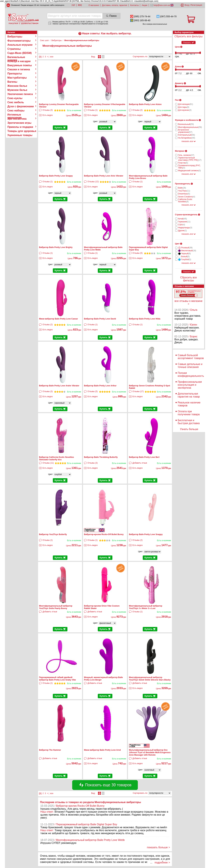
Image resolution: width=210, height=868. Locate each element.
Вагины (12, 82)
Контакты (135, 5)
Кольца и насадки (19, 61)
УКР (73, 5)
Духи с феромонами (21, 106)
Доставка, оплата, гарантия (115, 5)
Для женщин (186, 104)
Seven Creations (187, 197)
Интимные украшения (15, 115)
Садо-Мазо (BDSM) (20, 53)
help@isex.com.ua (162, 5)
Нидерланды (185, 228)
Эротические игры (19, 123)
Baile (182, 188)
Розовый (187, 248)
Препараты (15, 74)
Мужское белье (17, 90)
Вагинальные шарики (16, 57)
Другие (183, 231)
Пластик (183, 163)
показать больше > (158, 847)
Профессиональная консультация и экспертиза (190, 385)
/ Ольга (193, 310)
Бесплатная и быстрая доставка (189, 422)
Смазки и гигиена (19, 69)
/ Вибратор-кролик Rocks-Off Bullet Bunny (79, 806)
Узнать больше (189, 429)
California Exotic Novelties (185, 200)
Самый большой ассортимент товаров (191, 357)
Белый (185, 257)
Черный (186, 254)
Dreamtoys (184, 194)
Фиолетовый (189, 251)
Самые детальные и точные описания (190, 366)
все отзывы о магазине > (189, 302)
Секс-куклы (15, 98)
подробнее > (162, 862)
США (182, 225)
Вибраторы (15, 37)
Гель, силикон (186, 155)
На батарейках (187, 138)
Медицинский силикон (189, 171)
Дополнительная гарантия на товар (189, 395)
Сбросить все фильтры (188, 36)
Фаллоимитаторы (19, 41)
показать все (189, 141)
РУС (80, 5)
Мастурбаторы (17, 78)
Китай (183, 219)
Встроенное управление (185, 131)
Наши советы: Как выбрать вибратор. (107, 33)
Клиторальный (187, 135)
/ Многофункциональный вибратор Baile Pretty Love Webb (90, 840)
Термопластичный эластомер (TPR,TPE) (190, 159)
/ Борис (193, 336)
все (52, 57)
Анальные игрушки (20, 45)
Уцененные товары (20, 135)
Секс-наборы (16, 111)
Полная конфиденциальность (191, 374)
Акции (145, 5)
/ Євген (193, 325)
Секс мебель (16, 102)
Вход (187, 5)
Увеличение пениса (20, 94)
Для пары (184, 107)
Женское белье (17, 86)
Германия (184, 222)
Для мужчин (185, 110)
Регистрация (196, 5)
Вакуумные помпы (20, 65)
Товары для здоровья (22, 131)
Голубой (186, 259)
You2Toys (184, 191)
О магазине (94, 5)
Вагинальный (186, 124)
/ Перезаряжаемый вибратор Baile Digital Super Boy (86, 824)
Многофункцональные (190, 127)
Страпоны (14, 49)
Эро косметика (17, 119)
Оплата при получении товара (189, 413)
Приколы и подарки (20, 127)
